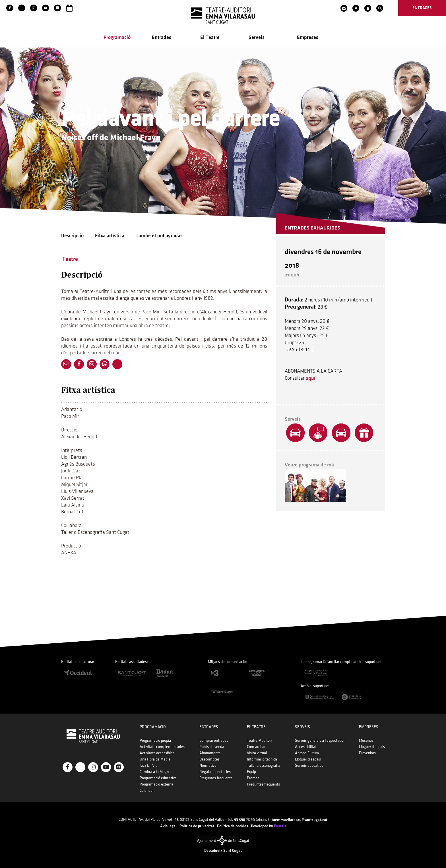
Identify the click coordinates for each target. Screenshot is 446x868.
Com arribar (256, 747)
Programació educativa (158, 778)
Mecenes (366, 740)
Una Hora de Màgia (155, 759)
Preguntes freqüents (216, 778)
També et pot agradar (159, 236)
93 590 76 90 (244, 820)
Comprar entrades (214, 740)
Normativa (208, 765)
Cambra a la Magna (155, 772)
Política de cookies (233, 826)
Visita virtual (257, 753)
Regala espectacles (215, 772)
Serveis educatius (309, 765)
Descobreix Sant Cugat (223, 851)
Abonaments (210, 753)
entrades (422, 8)
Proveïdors (367, 753)
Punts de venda (212, 747)
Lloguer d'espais (308, 759)
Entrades (162, 37)
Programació (117, 37)
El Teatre (210, 37)
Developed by (269, 826)
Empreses (308, 37)
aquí (311, 378)
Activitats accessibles (157, 753)
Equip (251, 772)
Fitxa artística (110, 236)
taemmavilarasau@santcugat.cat (300, 820)
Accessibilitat (306, 747)
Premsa (253, 778)
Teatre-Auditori (259, 740)
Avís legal (168, 826)
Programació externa (156, 784)
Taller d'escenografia (264, 765)
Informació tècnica (262, 759)
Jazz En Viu (148, 765)
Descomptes (209, 759)
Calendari (147, 790)
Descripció (72, 236)
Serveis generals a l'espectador (320, 740)
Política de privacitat (197, 826)
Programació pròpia (155, 740)
